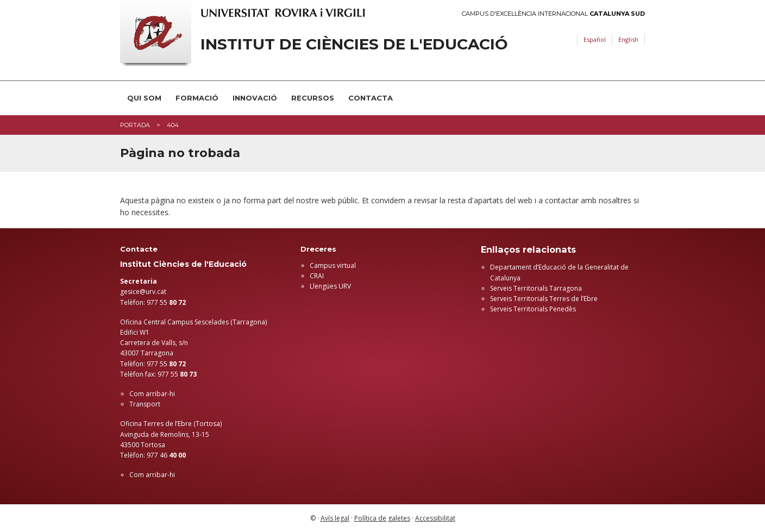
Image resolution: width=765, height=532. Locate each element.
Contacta (371, 98)
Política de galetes (382, 518)
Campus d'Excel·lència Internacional (553, 14)
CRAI (317, 276)
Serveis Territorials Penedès (533, 309)
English (628, 39)
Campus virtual (333, 265)
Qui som (144, 98)
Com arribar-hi (152, 394)
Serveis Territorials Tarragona (536, 288)
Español (595, 39)
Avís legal (335, 518)
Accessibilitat (435, 518)
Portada (135, 125)
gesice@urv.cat (143, 292)
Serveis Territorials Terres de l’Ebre (544, 299)
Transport (145, 404)
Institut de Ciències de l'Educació (354, 44)
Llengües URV (330, 286)
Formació (197, 98)
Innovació (255, 98)
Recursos (313, 98)
